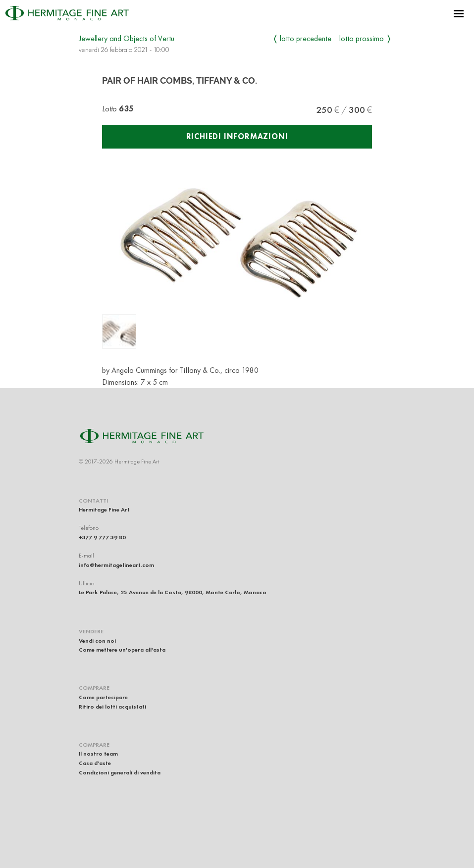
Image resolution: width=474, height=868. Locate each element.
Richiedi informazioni (237, 136)
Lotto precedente (306, 38)
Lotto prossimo (362, 38)
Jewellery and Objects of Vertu (127, 38)
